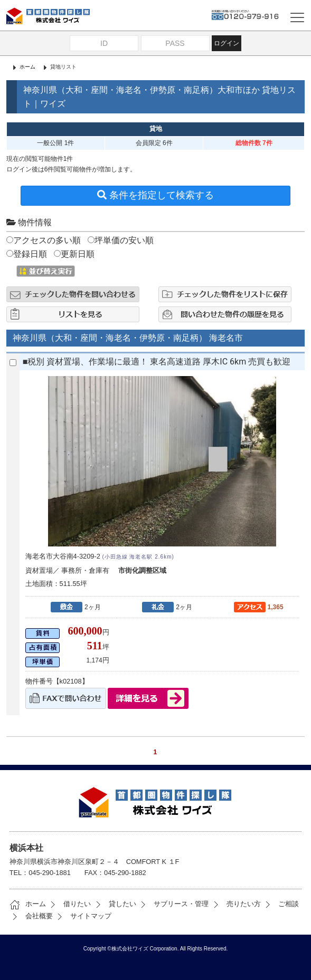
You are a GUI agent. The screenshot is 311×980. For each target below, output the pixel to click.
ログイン (227, 43)
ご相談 (281, 904)
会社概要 (31, 916)
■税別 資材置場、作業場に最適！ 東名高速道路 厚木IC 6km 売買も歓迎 (157, 362)
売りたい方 (236, 904)
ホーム (27, 67)
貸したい (115, 904)
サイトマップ (83, 916)
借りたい (69, 904)
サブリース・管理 (173, 904)
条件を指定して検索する (155, 195)
